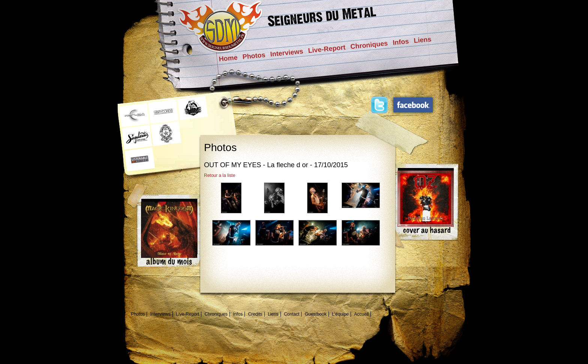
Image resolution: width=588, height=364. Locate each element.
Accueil (361, 314)
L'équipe (340, 314)
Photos (254, 56)
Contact (292, 314)
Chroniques (369, 45)
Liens (422, 40)
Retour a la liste (220, 175)
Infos (401, 42)
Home (228, 58)
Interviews (287, 53)
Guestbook (316, 314)
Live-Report (327, 49)
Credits (255, 314)
